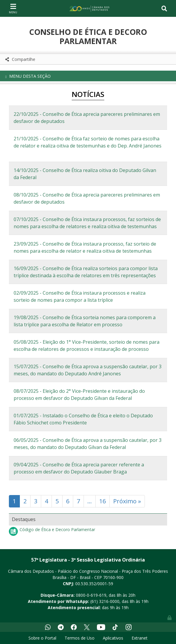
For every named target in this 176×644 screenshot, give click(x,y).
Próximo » (127, 501)
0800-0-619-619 (91, 595)
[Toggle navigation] (13, 8)
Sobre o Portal (42, 638)
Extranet (140, 638)
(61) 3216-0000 (105, 601)
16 (103, 501)
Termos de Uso (80, 638)
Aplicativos (113, 638)
